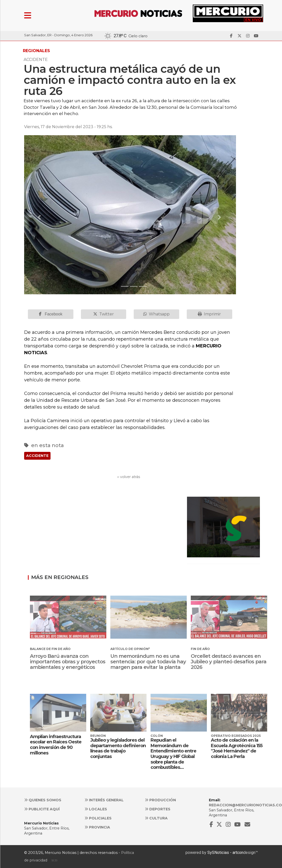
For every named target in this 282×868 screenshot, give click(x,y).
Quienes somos (43, 800)
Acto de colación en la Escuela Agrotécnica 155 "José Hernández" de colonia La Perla (237, 748)
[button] (40, 217)
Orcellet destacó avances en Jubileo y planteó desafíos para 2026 (229, 662)
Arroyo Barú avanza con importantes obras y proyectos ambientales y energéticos (68, 662)
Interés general (104, 800)
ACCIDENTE (37, 456)
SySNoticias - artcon (225, 853)
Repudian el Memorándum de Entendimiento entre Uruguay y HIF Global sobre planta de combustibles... (173, 754)
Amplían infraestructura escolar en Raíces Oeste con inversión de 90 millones (56, 745)
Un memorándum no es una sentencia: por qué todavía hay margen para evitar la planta (148, 662)
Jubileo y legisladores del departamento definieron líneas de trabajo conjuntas (118, 748)
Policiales (98, 818)
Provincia (97, 827)
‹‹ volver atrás (129, 477)
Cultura (156, 818)
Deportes (158, 809)
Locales (96, 809)
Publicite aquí (42, 809)
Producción (160, 800)
